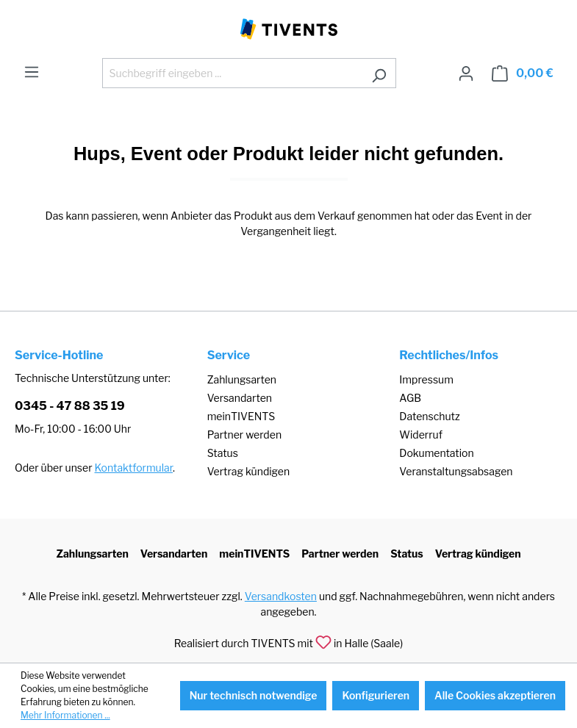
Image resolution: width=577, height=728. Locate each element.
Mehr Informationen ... (65, 715)
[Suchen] (379, 73)
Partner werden (244, 435)
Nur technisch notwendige (254, 695)
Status (223, 453)
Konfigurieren (376, 695)
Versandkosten (281, 596)
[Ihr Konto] (466, 73)
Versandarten (240, 398)
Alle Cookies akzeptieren (495, 695)
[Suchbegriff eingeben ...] (232, 73)
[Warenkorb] (523, 73)
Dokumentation (436, 453)
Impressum (426, 379)
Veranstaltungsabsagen (456, 471)
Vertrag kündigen (248, 471)
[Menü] (32, 72)
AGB (410, 398)
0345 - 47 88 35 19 (70, 406)
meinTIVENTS (241, 416)
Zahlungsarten (242, 379)
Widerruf (421, 435)
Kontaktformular (134, 468)
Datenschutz (429, 416)
